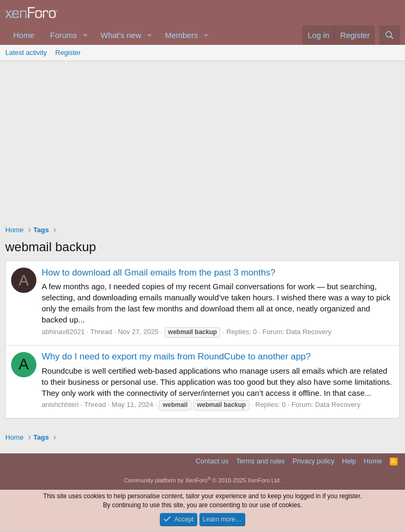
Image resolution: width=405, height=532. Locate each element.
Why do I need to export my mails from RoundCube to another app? (176, 357)
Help (349, 461)
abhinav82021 (63, 332)
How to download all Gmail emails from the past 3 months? (158, 273)
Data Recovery (309, 332)
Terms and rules (261, 461)
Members (182, 35)
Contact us (212, 461)
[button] (85, 35)
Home (24, 35)
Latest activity (26, 53)
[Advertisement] (202, 140)
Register (68, 53)
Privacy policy (314, 461)
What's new (121, 35)
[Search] (389, 35)
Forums (64, 35)
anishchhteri (60, 405)
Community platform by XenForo (202, 480)
